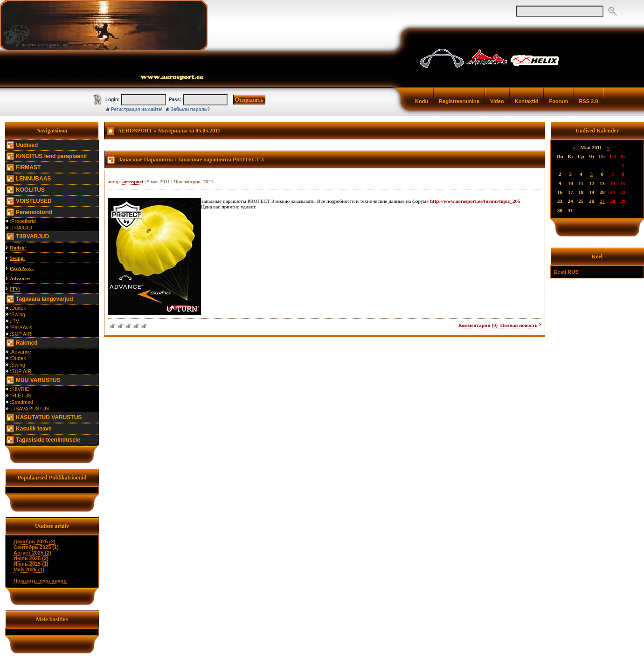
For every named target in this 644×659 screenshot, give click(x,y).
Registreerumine (459, 101)
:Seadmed (21, 402)
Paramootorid (34, 212)
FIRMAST (28, 167)
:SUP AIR (21, 334)
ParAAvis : (22, 268)
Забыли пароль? (190, 109)
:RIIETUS (21, 395)
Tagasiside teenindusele (48, 440)
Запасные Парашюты (146, 160)
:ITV (14, 321)
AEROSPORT (135, 131)
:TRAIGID (21, 228)
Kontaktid (527, 101)
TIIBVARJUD (32, 236)
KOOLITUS (30, 190)
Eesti (560, 272)
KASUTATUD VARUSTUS (49, 417)
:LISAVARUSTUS (30, 409)
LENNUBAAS (33, 179)
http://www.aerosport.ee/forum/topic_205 (475, 201)
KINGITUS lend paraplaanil (51, 156)
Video (497, 101)
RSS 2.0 (588, 101)
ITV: (15, 289)
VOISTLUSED (34, 201)
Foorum (558, 101)
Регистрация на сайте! (137, 109)
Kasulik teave (34, 429)
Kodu (422, 101)
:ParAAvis (21, 327)
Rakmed (27, 343)
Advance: (20, 278)
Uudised (27, 145)
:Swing (17, 314)
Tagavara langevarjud (45, 299)
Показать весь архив (40, 581)
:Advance (21, 352)
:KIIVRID (20, 389)
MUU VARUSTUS (38, 380)
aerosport (133, 181)
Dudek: (18, 248)
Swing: (17, 258)
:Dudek (18, 308)
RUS (573, 272)
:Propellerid (23, 221)
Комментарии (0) (478, 325)
